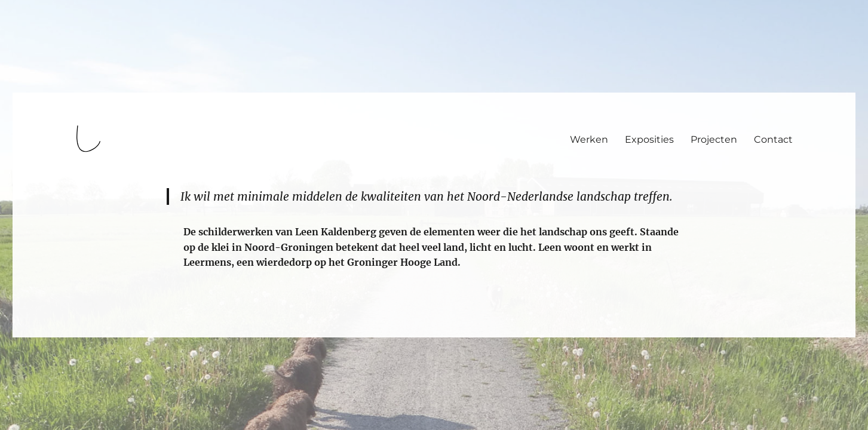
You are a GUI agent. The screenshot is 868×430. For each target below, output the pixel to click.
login (32, 332)
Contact (773, 139)
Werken (589, 139)
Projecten (714, 139)
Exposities (649, 139)
